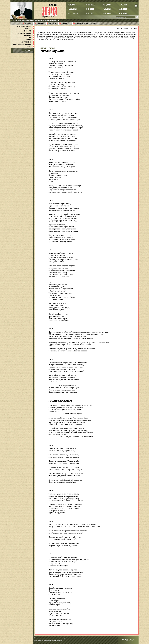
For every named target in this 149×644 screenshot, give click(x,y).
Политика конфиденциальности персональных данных (71, 638)
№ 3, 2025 (123, 9)
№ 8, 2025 (90, 13)
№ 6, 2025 (107, 9)
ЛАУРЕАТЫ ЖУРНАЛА (25, 33)
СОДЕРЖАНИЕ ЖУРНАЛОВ (24, 44)
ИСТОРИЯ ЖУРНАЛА (26, 27)
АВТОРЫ (30, 29)
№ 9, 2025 (90, 9)
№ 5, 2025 (107, 13)
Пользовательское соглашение (43, 638)
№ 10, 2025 (90, 5)
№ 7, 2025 (107, 5)
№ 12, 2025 (73, 9)
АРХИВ (30, 38)
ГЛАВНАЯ (28, 23)
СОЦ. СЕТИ (65, 23)
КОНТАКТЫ (53, 23)
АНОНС (30, 40)
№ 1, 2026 (72, 5)
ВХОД (28, 50)
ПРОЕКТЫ (29, 35)
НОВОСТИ (29, 31)
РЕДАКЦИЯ (41, 23)
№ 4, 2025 (123, 5)
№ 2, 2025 (123, 13)
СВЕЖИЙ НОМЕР (27, 42)
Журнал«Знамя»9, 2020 (126, 29)
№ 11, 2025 (73, 13)
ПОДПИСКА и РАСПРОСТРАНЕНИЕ (86, 23)
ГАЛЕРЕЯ (30, 46)
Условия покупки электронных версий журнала (48, 641)
